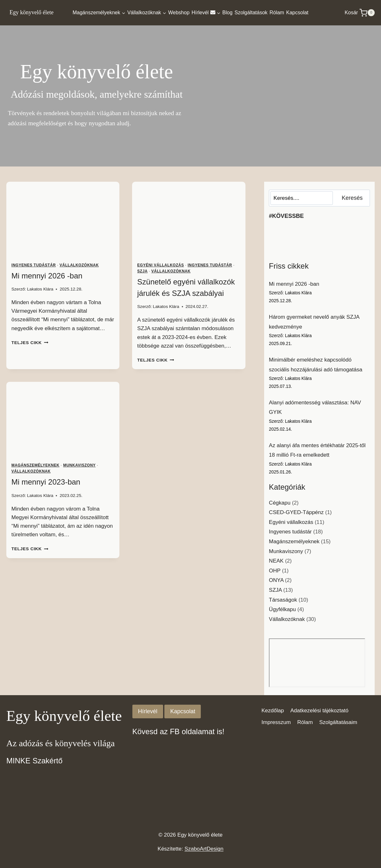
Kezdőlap (273, 711)
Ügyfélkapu (282, 609)
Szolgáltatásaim (338, 722)
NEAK (276, 561)
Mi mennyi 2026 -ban (47, 276)
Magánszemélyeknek (35, 465)
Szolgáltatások (251, 13)
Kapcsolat (297, 13)
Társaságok (283, 600)
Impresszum (276, 722)
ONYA (276, 580)
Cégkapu (280, 503)
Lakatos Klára (40, 289)
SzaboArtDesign (204, 849)
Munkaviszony (79, 465)
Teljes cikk (30, 343)
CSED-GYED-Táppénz (296, 512)
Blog (227, 13)
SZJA (142, 271)
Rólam (277, 13)
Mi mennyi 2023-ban (46, 482)
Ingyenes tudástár (34, 265)
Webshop (179, 13)
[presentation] (63, 219)
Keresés (352, 198)
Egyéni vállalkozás (160, 265)
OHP (275, 571)
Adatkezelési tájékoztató (319, 711)
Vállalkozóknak (79, 265)
